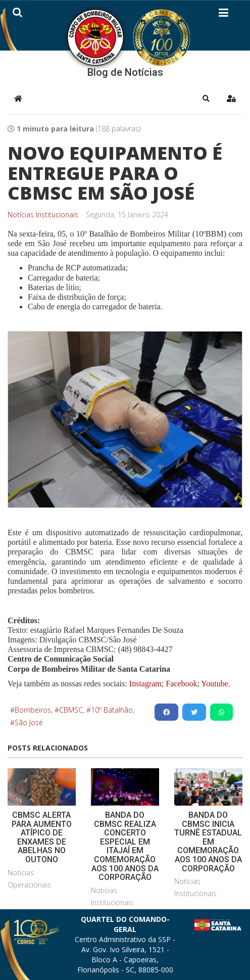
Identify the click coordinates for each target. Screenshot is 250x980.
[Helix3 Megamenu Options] (223, 15)
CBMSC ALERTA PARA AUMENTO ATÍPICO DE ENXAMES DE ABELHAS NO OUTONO (42, 837)
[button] (206, 99)
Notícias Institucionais (43, 215)
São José (29, 722)
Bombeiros (33, 710)
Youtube (214, 684)
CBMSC (71, 710)
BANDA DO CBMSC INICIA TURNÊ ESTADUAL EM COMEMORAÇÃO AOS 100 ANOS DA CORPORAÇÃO (208, 842)
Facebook (181, 684)
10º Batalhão (112, 710)
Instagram (145, 684)
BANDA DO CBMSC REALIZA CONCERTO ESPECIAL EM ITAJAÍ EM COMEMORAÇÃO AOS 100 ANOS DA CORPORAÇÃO (125, 846)
